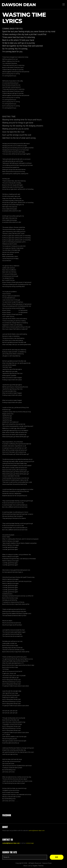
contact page (30, 843)
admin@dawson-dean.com (37, 830)
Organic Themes (38, 866)
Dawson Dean (19, 5)
